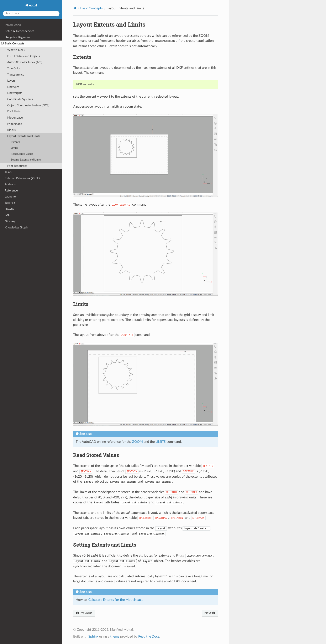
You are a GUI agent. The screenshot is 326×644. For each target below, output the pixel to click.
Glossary (10, 221)
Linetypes (13, 87)
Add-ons (10, 184)
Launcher (11, 197)
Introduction (13, 25)
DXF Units (14, 111)
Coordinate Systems (20, 99)
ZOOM (138, 442)
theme (115, 637)
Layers (11, 81)
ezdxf (33, 5)
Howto (9, 209)
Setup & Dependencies (19, 31)
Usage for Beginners (18, 37)
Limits (14, 148)
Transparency (16, 75)
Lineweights (15, 93)
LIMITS (161, 442)
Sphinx (93, 637)
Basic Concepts (13, 44)
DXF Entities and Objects (24, 56)
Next (210, 613)
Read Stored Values (22, 154)
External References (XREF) (22, 178)
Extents (15, 142)
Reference (11, 191)
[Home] (75, 8)
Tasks (8, 172)
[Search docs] (31, 14)
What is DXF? (16, 50)
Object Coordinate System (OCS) (28, 105)
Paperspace (15, 124)
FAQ (8, 215)
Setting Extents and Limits (26, 160)
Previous (84, 613)
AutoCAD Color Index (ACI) (25, 62)
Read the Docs (149, 637)
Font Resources (17, 166)
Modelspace (15, 118)
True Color (14, 68)
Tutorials (10, 203)
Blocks (11, 130)
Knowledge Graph (16, 228)
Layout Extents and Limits (22, 136)
